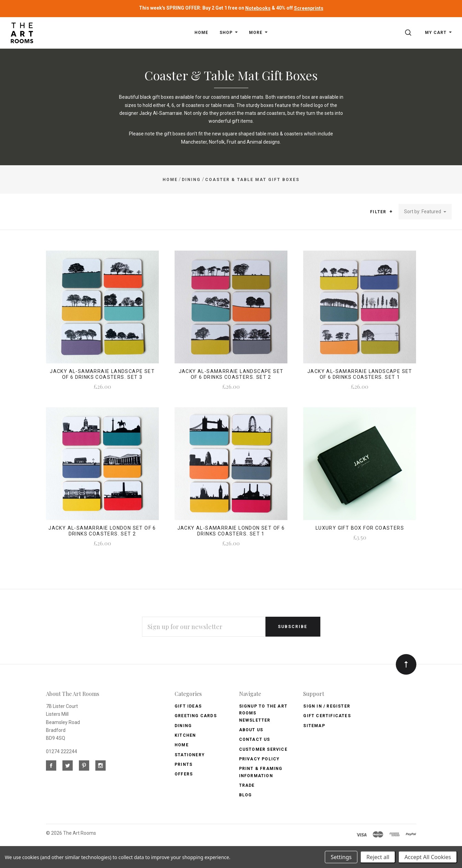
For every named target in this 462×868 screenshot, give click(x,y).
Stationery (190, 755)
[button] (391, 212)
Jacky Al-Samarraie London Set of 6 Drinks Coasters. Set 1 (231, 531)
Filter (381, 212)
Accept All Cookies (428, 857)
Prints (183, 764)
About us (251, 730)
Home (182, 745)
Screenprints (309, 8)
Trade (247, 785)
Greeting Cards (196, 716)
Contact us (255, 739)
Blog (246, 795)
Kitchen (185, 735)
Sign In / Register (327, 706)
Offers (184, 774)
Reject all (378, 857)
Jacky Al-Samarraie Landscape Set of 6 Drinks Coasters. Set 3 (102, 374)
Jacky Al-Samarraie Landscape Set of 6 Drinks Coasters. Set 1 (360, 374)
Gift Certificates (327, 716)
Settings (341, 857)
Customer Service (263, 749)
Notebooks (258, 8)
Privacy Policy (259, 759)
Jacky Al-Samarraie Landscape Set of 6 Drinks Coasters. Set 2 (231, 374)
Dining (183, 726)
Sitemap (314, 726)
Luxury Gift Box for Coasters (360, 528)
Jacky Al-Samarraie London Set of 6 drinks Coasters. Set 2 (102, 531)
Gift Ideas (188, 706)
